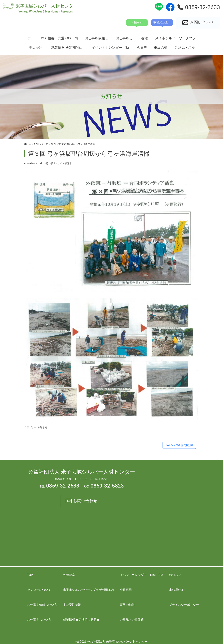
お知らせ (39, 144)
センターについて (39, 590)
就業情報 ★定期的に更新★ (67, 49)
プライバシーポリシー (184, 605)
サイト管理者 (64, 163)
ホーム (31, 40)
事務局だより (178, 590)
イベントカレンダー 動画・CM (110, 49)
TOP (30, 575)
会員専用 (142, 49)
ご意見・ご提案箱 (185, 49)
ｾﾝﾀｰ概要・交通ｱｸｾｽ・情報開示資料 (60, 40)
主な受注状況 (35, 49)
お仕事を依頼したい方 (96, 40)
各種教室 (144, 40)
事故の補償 (161, 49)
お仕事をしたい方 (124, 40)
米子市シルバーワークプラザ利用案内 (175, 40)
